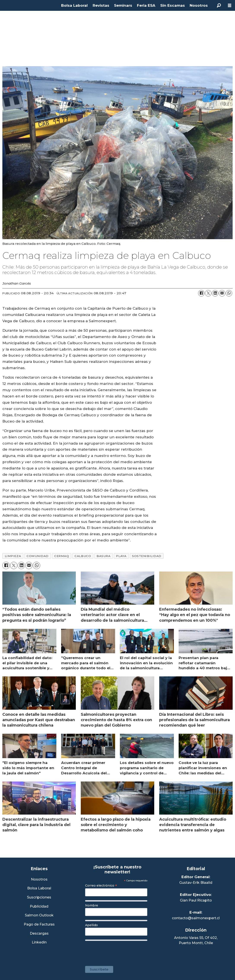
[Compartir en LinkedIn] (215, 293)
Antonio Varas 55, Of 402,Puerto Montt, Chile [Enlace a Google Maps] (196, 940)
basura (103, 556)
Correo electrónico (101, 886)
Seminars (123, 5)
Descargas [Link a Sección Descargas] (39, 934)
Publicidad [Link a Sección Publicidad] (39, 907)
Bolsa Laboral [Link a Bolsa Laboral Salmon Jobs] (39, 888)
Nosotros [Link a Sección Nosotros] (39, 880)
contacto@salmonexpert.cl (196, 918)
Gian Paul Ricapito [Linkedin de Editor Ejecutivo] (196, 900)
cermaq (62, 556)
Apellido (91, 925)
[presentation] (118, 951)
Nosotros (199, 5)
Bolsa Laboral (74, 5)
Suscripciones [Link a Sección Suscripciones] (39, 898)
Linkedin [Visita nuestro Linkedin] (39, 942)
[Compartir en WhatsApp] (229, 293)
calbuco (83, 556)
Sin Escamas (173, 5)
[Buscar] (219, 5)
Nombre (92, 905)
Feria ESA (146, 5)
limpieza (13, 556)
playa (121, 556)
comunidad (38, 556)
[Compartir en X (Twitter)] (208, 293)
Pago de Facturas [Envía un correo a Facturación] (39, 925)
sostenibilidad (147, 556)
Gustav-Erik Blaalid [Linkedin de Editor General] (196, 883)
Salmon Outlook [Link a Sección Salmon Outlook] (39, 915)
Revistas (101, 5)
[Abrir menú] (230, 6)
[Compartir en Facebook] (201, 293)
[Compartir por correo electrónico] (222, 293)
